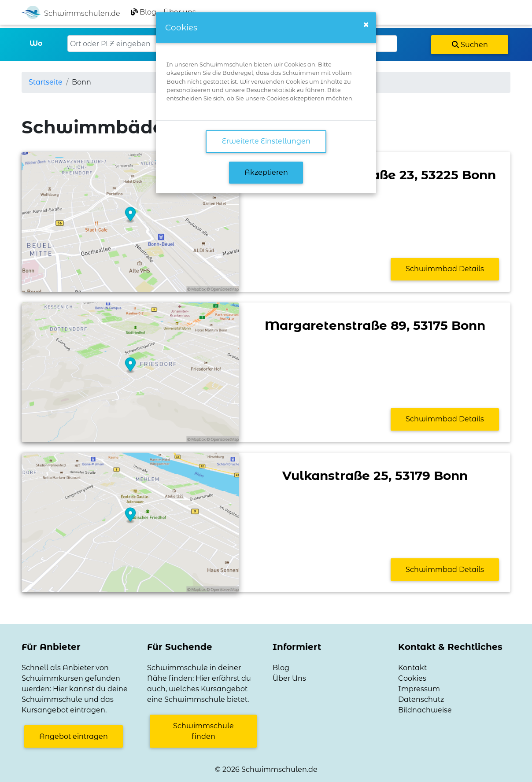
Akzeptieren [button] (266, 172)
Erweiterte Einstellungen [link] (266, 141)
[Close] (366, 25)
